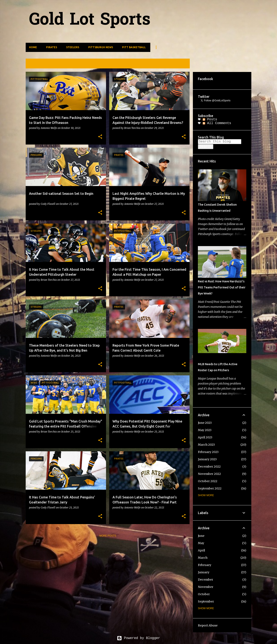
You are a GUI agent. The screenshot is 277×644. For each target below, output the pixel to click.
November (206, 587)
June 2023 (205, 423)
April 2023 (205, 437)
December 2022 (209, 467)
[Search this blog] (220, 142)
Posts (210, 119)
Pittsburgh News (101, 47)
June (201, 536)
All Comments (217, 123)
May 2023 (205, 430)
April (201, 550)
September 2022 (210, 488)
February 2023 (208, 452)
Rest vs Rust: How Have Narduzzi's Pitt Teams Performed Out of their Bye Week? (222, 287)
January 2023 (207, 459)
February (205, 565)
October (204, 594)
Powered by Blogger (138, 638)
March (203, 558)
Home (33, 47)
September (206, 601)
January (204, 572)
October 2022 (208, 481)
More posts (108, 536)
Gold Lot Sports (90, 21)
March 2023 (206, 445)
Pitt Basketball (134, 47)
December (206, 580)
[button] (100, 137)
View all (181, 64)
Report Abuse (208, 625)
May (201, 543)
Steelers (73, 47)
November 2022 (209, 474)
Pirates (52, 47)
